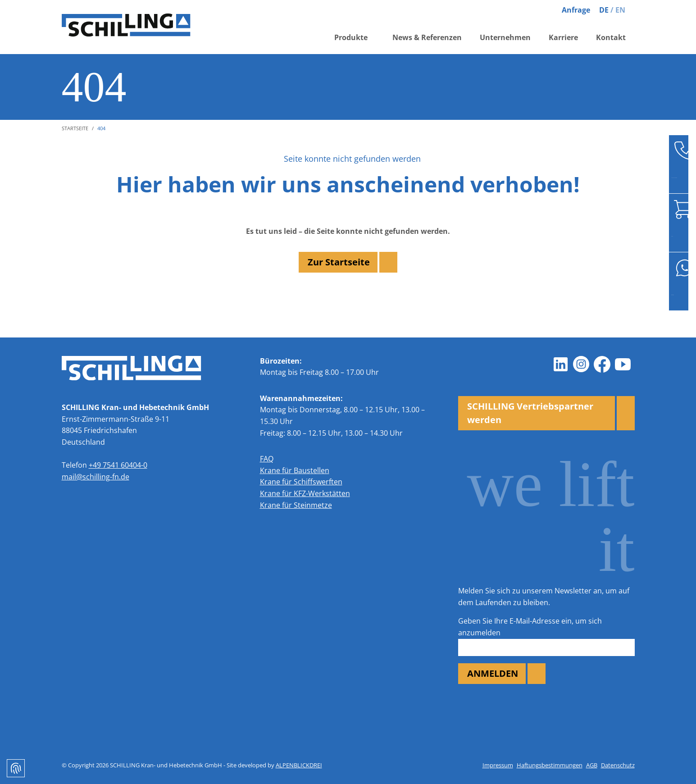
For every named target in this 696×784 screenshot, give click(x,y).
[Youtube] (623, 365)
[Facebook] (602, 365)
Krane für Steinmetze (296, 505)
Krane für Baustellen (295, 470)
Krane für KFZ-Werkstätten (305, 493)
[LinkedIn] (561, 365)
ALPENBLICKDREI (299, 765)
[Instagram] (582, 365)
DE (604, 10)
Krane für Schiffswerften (301, 482)
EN (620, 10)
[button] (354, 42)
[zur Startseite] (138, 27)
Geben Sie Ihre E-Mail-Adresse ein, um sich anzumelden (530, 627)
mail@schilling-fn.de (96, 477)
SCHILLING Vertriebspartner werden (530, 413)
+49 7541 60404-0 (118, 465)
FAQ (267, 459)
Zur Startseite (339, 262)
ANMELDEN (493, 673)
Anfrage (576, 10)
